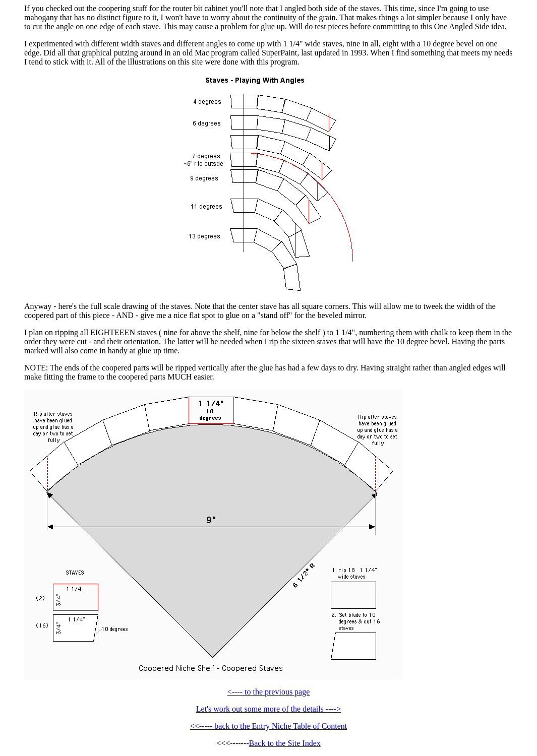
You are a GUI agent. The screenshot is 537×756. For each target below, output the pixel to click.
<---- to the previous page (269, 692)
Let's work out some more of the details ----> (268, 709)
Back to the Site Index (285, 743)
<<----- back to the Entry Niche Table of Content (269, 726)
